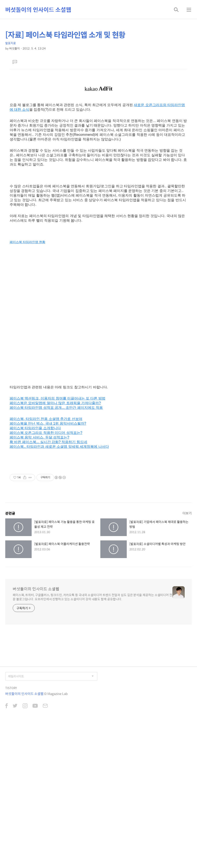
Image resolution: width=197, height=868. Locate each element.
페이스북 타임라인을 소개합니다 (35, 571)
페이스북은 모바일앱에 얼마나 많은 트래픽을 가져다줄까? (55, 546)
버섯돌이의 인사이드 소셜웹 (38, 9)
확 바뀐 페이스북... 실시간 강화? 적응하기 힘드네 (48, 585)
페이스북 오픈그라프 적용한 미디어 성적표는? (46, 576)
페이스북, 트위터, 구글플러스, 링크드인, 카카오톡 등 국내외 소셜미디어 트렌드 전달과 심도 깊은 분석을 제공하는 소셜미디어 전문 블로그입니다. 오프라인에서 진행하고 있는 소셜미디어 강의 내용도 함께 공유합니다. (92, 740)
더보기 (187, 656)
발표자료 (11, 43)
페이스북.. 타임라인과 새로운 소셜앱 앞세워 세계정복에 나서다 (59, 590)
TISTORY (11, 831)
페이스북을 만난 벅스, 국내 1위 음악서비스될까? (48, 567)
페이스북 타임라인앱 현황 (27, 385)
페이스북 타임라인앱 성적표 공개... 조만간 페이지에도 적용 (56, 551)
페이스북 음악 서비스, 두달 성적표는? (39, 580)
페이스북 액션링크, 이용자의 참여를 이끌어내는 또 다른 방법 (58, 541)
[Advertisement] (98, 111)
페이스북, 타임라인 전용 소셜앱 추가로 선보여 (46, 562)
